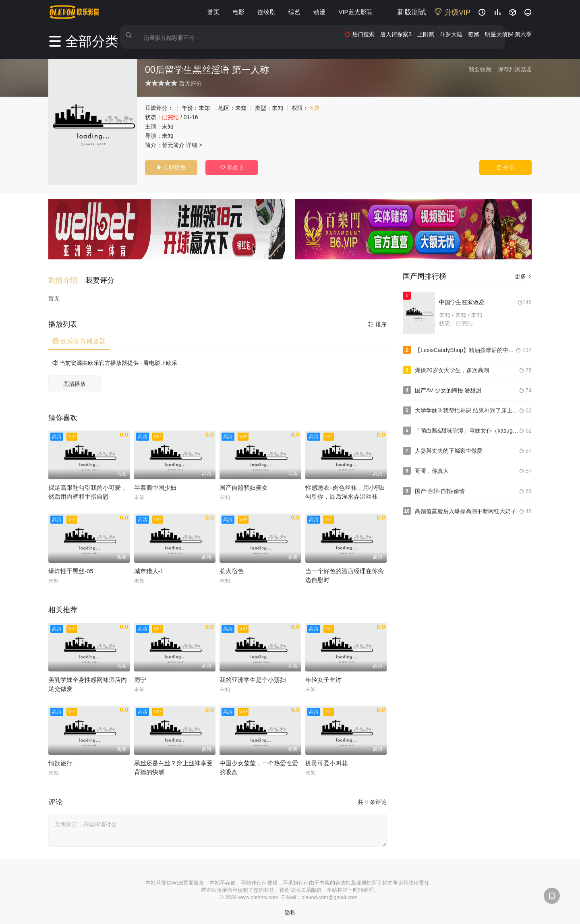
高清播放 (75, 379)
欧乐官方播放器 (79, 337)
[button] (67, 276)
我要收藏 (480, 69)
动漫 (319, 12)
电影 (238, 12)
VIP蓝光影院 (355, 12)
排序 (377, 320)
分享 (505, 168)
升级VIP (452, 12)
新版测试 (412, 12)
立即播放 (171, 168)
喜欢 (232, 168)
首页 (213, 12)
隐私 (290, 908)
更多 (523, 276)
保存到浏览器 (515, 69)
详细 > (194, 145)
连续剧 (266, 12)
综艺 (294, 12)
